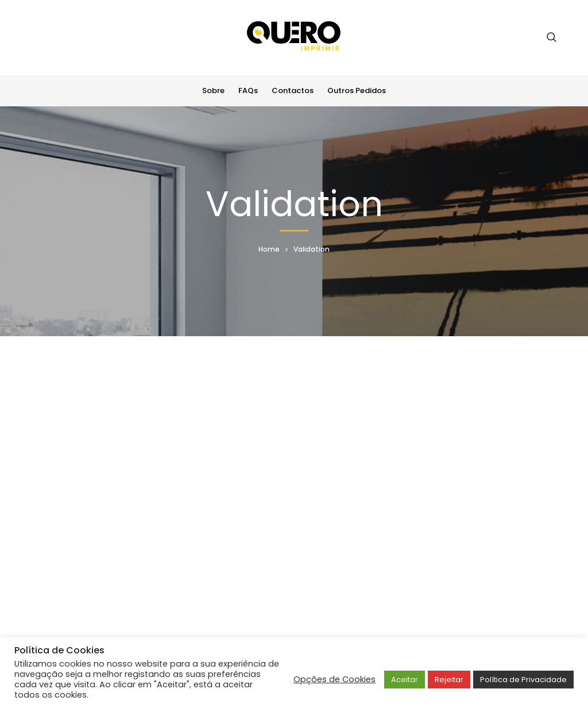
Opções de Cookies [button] (334, 679)
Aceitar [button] (405, 680)
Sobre (213, 91)
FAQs (248, 91)
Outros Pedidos (357, 91)
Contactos (293, 91)
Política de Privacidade (523, 680)
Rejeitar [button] (449, 680)
